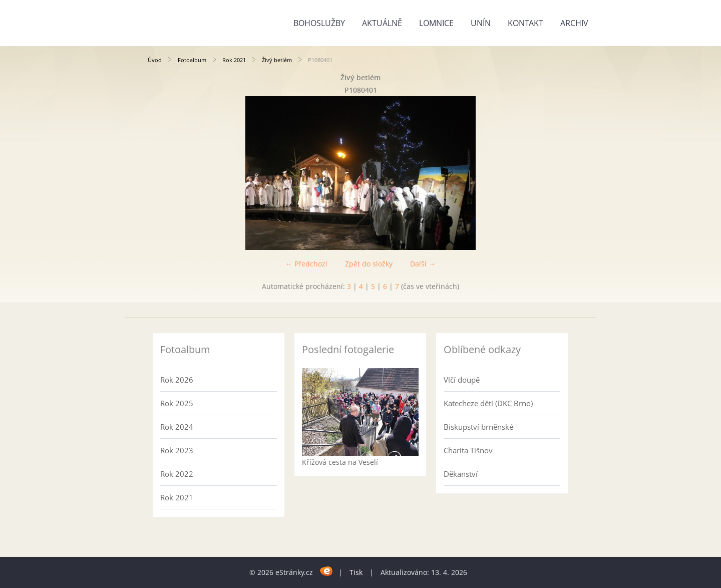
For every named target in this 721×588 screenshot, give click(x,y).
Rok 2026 (177, 380)
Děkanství (461, 474)
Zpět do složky (369, 264)
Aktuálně (382, 23)
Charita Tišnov (468, 450)
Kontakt (525, 23)
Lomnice (436, 23)
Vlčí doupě (462, 380)
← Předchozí (306, 264)
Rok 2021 (234, 60)
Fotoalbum (192, 60)
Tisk (356, 572)
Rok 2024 (177, 427)
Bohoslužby (319, 23)
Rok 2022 (177, 474)
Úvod (155, 60)
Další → (423, 264)
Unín (481, 23)
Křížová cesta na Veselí (340, 462)
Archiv (574, 23)
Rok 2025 (177, 403)
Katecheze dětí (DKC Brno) (488, 403)
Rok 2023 (177, 450)
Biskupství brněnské (478, 427)
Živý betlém (277, 60)
